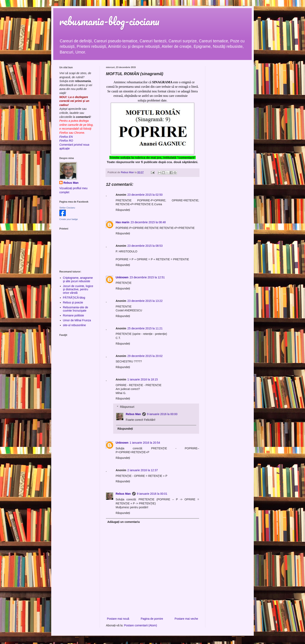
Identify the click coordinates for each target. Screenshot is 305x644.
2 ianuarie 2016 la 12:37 (143, 470)
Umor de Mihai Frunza (77, 320)
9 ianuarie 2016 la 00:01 (152, 494)
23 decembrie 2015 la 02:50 (145, 195)
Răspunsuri (127, 407)
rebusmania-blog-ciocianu (109, 21)
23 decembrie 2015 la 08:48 (148, 222)
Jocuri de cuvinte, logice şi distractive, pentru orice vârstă (78, 289)
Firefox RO (66, 141)
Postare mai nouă (118, 619)
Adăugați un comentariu (124, 522)
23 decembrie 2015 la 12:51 (147, 277)
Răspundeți (123, 210)
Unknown (122, 277)
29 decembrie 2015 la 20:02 (145, 356)
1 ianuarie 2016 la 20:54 (145, 443)
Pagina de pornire (152, 619)
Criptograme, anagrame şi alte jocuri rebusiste (78, 279)
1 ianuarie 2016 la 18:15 (143, 379)
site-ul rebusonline (75, 325)
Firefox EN (66, 137)
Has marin (123, 222)
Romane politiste (74, 315)
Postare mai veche (186, 619)
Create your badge (69, 219)
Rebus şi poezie (73, 302)
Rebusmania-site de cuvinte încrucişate (76, 309)
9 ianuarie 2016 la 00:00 (162, 414)
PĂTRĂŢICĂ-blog (74, 298)
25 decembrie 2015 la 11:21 (145, 328)
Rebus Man (133, 414)
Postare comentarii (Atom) (141, 625)
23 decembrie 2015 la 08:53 (145, 246)
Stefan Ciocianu (67, 208)
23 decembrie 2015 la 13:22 (145, 301)
